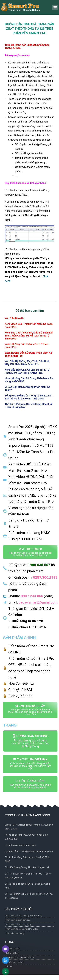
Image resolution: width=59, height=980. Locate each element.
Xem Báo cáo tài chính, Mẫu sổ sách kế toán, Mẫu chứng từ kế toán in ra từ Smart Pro (28, 336)
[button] (55, 7)
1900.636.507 (39, 565)
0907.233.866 (32, 596)
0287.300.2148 (45, 577)
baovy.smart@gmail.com (38, 602)
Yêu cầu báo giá (14, 318)
